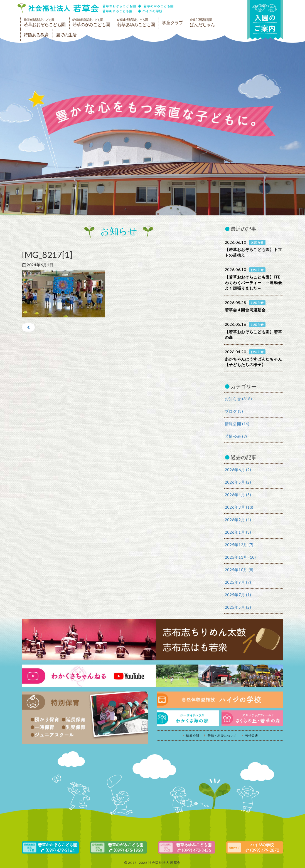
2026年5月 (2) (238, 482)
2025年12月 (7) (239, 545)
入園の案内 (265, 20)
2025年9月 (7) (238, 582)
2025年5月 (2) (238, 607)
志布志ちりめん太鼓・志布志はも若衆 (152, 640)
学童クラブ (172, 23)
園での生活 (66, 35)
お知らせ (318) (238, 399)
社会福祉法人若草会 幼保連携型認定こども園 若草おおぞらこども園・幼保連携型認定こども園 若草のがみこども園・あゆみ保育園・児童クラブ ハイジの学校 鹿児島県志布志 (95, 8)
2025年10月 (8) (239, 570)
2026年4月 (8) (238, 495)
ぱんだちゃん (202, 23)
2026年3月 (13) (239, 507)
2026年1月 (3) (238, 532)
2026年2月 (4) (238, 520)
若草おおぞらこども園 (45, 23)
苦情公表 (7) (236, 436)
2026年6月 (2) (238, 470)
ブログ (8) (234, 411)
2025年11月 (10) (240, 557)
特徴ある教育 (36, 35)
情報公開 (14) (237, 424)
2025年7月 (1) (238, 595)
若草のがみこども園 (91, 23)
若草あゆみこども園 (136, 23)
